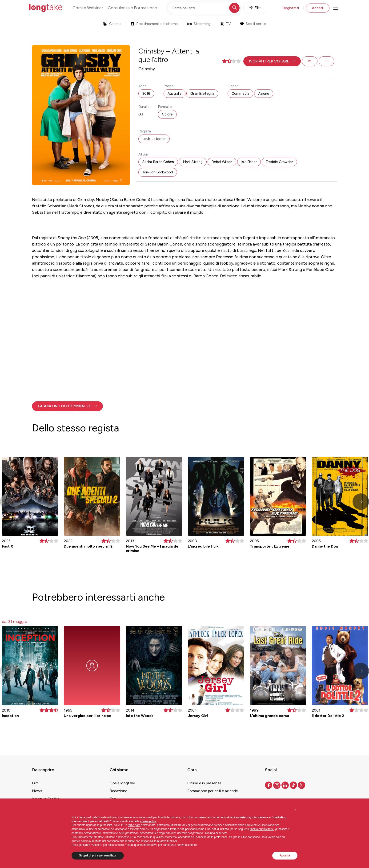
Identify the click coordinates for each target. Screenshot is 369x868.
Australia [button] (174, 94)
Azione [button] (264, 94)
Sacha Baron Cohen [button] (158, 162)
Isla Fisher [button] (249, 162)
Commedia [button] (240, 94)
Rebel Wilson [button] (222, 162)
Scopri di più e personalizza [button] (98, 856)
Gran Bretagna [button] (202, 94)
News (37, 791)
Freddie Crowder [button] (279, 162)
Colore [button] (167, 114)
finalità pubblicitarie (262, 829)
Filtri (255, 8)
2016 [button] (146, 94)
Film (35, 783)
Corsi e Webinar (88, 8)
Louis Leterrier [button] (154, 139)
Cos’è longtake (122, 783)
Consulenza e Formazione (132, 8)
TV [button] (225, 24)
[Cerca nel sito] (204, 8)
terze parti (134, 825)
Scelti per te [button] (253, 24)
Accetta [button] (285, 856)
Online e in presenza (204, 783)
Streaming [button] (199, 24)
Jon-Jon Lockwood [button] (158, 172)
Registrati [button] (291, 8)
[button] (272, 61)
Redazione (118, 791)
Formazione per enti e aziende (213, 791)
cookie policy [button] (148, 821)
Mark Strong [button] (193, 162)
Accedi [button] (318, 8)
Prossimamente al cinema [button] (154, 24)
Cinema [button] (112, 24)
